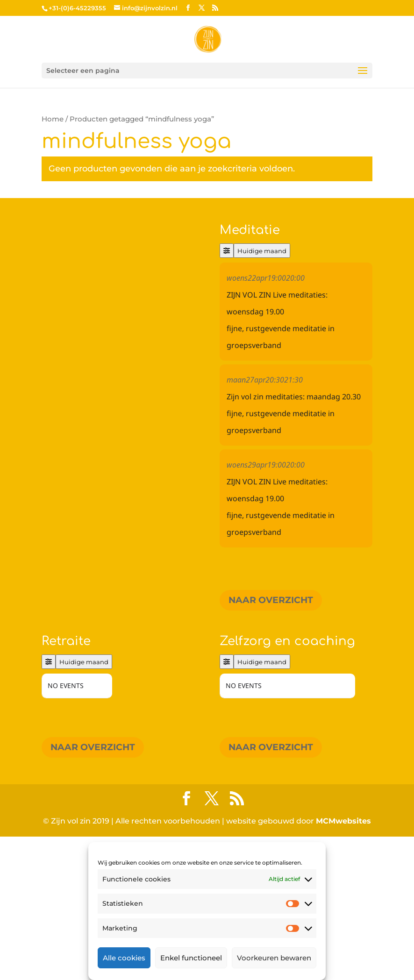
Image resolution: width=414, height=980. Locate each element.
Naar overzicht (271, 600)
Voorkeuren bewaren (274, 958)
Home (53, 119)
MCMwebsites (343, 964)
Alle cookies (124, 958)
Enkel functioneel (191, 958)
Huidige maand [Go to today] (262, 251)
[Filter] (227, 251)
